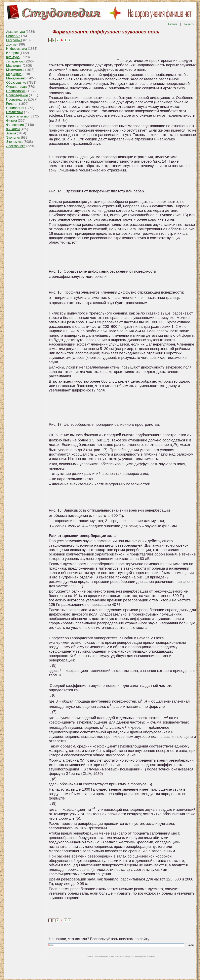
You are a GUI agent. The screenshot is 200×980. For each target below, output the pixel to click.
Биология (13, 36)
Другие (11, 44)
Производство (17, 99)
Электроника (16, 146)
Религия (12, 104)
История (12, 53)
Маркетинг (14, 66)
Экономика (14, 142)
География (14, 40)
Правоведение (17, 95)
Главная (173, 24)
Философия (15, 125)
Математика (15, 70)
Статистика (15, 112)
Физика (12, 121)
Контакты (189, 24)
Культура (13, 57)
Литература (15, 61)
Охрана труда (16, 87)
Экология (13, 138)
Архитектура (16, 32)
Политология (16, 91)
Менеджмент (16, 78)
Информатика (17, 49)
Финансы (13, 129)
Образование (16, 83)
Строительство (17, 116)
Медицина (14, 74)
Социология (15, 108)
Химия (11, 133)
